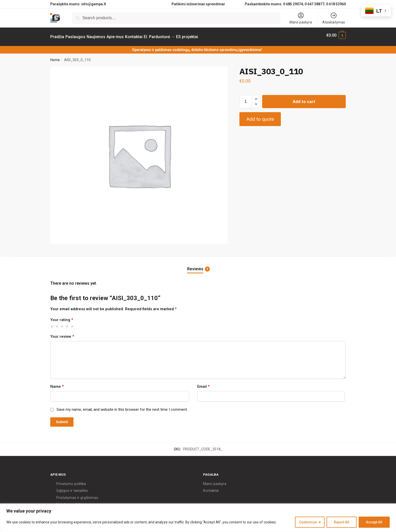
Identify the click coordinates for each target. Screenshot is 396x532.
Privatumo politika (71, 481)
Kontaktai (211, 488)
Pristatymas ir (68, 495)
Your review (62, 333)
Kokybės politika (70, 501)
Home (55, 57)
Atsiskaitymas (334, 18)
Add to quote (260, 116)
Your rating (62, 317)
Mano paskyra (301, 18)
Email (203, 383)
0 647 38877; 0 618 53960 (325, 4)
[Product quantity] (246, 99)
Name (57, 383)
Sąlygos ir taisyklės (72, 488)
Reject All (342, 522)
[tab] (198, 262)
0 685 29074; (293, 4)
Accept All (374, 522)
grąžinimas (89, 495)
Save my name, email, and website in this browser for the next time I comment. (122, 406)
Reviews (195, 266)
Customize (308, 522)
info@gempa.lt (94, 4)
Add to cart (304, 99)
